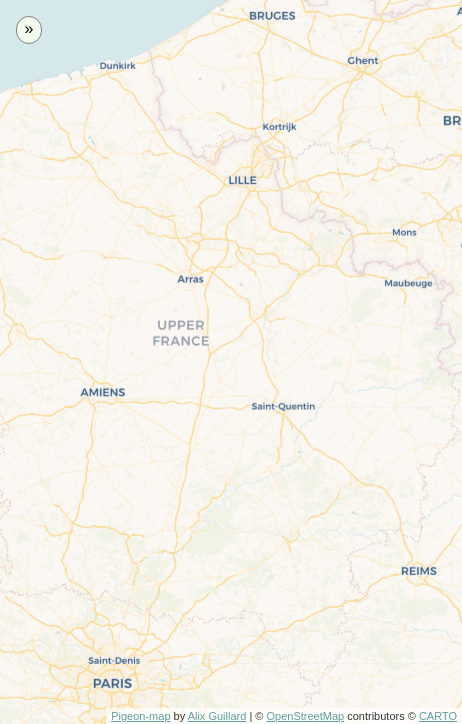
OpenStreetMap (305, 716)
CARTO (438, 716)
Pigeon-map (140, 716)
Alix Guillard (217, 716)
